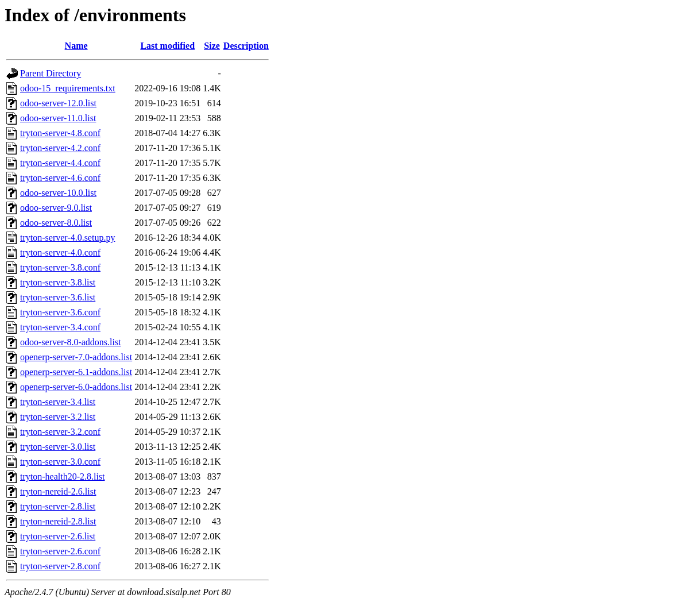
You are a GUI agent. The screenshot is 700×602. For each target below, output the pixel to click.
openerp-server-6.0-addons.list (76, 387)
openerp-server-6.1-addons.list (76, 372)
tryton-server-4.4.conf (60, 163)
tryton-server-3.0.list (58, 447)
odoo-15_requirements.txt (68, 88)
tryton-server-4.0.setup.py (67, 238)
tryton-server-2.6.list (58, 536)
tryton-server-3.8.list (58, 282)
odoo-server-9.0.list (56, 208)
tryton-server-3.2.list (58, 417)
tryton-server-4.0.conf (60, 252)
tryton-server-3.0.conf (60, 462)
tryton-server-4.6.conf (60, 178)
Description (246, 46)
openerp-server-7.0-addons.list (76, 357)
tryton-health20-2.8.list (63, 476)
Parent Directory (51, 73)
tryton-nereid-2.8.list (58, 521)
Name (76, 46)
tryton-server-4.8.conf (60, 133)
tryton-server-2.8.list (58, 506)
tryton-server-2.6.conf (60, 551)
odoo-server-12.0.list (58, 103)
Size (212, 46)
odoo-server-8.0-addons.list (71, 342)
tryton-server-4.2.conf (60, 148)
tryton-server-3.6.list (58, 297)
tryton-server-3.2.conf (60, 432)
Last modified (167, 46)
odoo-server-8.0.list (56, 223)
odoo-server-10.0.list (58, 193)
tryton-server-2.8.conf (60, 566)
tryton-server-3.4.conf (60, 327)
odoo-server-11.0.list (58, 118)
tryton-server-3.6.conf (60, 312)
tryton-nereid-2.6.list (58, 491)
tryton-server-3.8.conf (60, 267)
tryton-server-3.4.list (58, 402)
